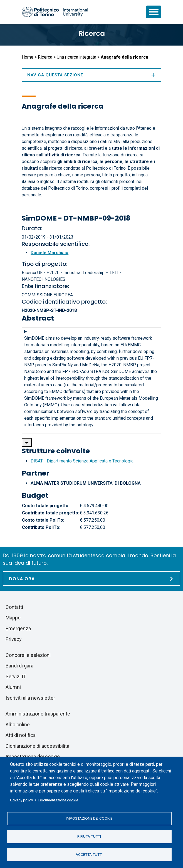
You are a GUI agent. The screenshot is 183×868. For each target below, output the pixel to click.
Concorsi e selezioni (28, 655)
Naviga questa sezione (91, 75)
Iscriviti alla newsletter (30, 698)
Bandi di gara (19, 666)
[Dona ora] (91, 578)
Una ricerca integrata (76, 57)
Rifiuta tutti (89, 836)
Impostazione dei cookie (89, 818)
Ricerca (92, 33)
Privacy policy (21, 800)
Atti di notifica (21, 735)
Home (28, 57)
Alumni (13, 687)
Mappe (13, 618)
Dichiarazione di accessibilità (37, 746)
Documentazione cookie (58, 800)
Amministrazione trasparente (38, 714)
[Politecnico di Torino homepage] (55, 12)
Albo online (18, 725)
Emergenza (18, 628)
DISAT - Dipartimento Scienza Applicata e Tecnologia (82, 461)
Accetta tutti (89, 854)
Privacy (14, 639)
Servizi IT (16, 676)
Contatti (14, 607)
